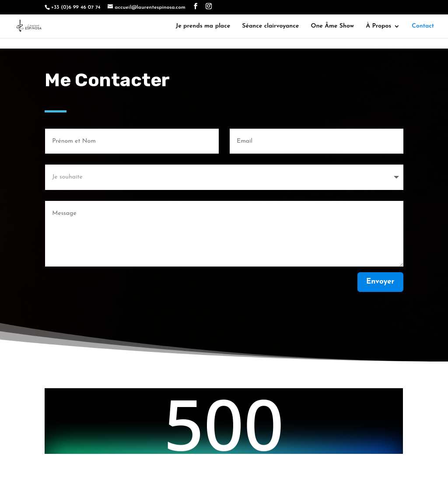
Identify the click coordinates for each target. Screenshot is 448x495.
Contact (423, 25)
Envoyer (380, 282)
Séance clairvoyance (270, 25)
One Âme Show (332, 25)
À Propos (378, 25)
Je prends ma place (203, 25)
